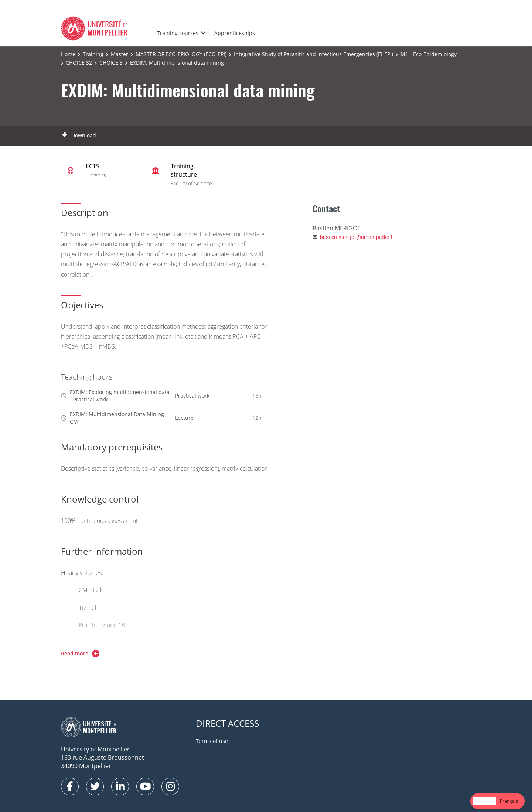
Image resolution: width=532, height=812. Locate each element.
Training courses (178, 33)
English (485, 801)
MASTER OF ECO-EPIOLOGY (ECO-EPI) (181, 54)
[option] (509, 801)
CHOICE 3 (111, 63)
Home (68, 54)
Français (509, 801)
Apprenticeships (235, 33)
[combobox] (485, 801)
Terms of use (212, 741)
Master (120, 54)
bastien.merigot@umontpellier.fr (357, 237)
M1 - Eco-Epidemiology (429, 54)
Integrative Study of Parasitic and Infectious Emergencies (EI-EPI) (313, 54)
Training (93, 54)
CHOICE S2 (79, 63)
